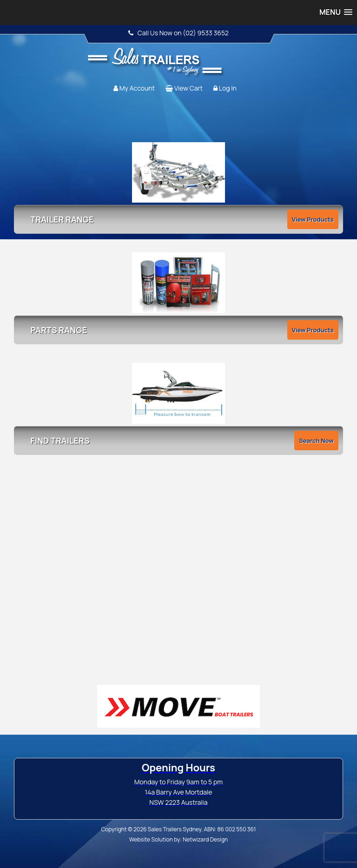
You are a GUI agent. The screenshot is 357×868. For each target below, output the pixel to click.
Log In (228, 88)
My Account (137, 88)
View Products (313, 219)
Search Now (316, 441)
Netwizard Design (205, 839)
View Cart (188, 88)
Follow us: (323, 53)
